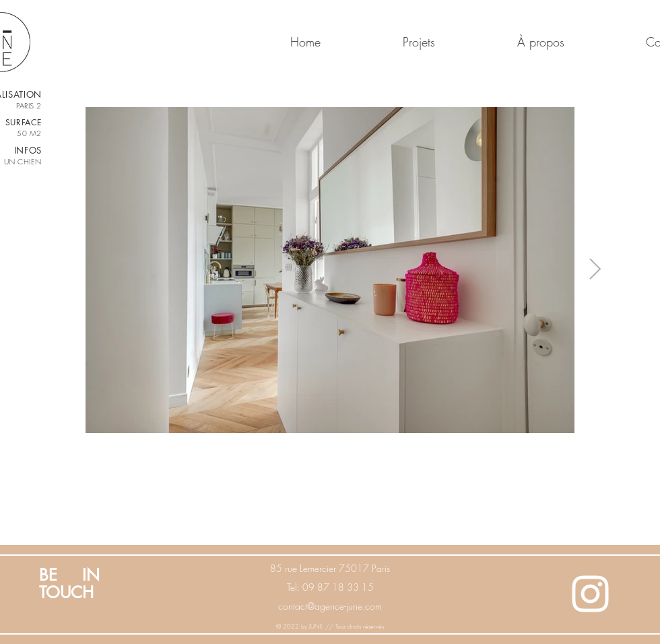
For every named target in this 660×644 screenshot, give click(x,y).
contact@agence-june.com (330, 606)
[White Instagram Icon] (590, 594)
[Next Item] (595, 270)
